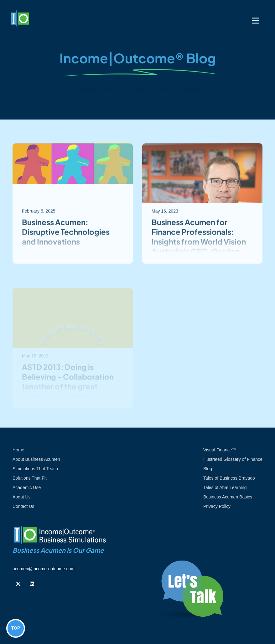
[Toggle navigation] (256, 21)
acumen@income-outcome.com (44, 569)
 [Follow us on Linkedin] (32, 584)
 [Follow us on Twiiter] (18, 584)
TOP (16, 628)
